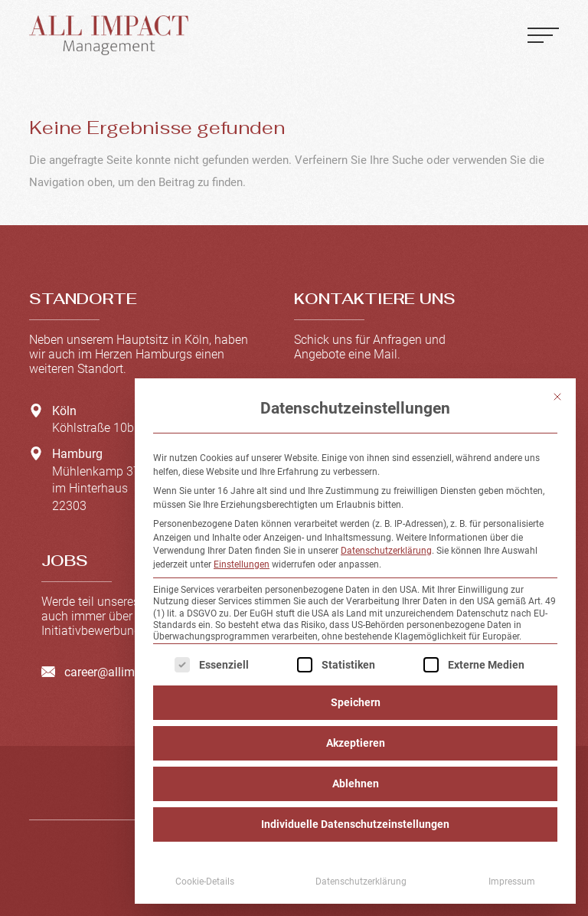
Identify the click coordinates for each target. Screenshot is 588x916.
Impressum (512, 882)
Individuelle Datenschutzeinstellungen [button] (355, 824)
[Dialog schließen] (557, 397)
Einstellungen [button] (242, 564)
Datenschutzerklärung (386, 551)
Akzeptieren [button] (356, 743)
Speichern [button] (356, 702)
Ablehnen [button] (356, 784)
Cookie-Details (205, 882)
